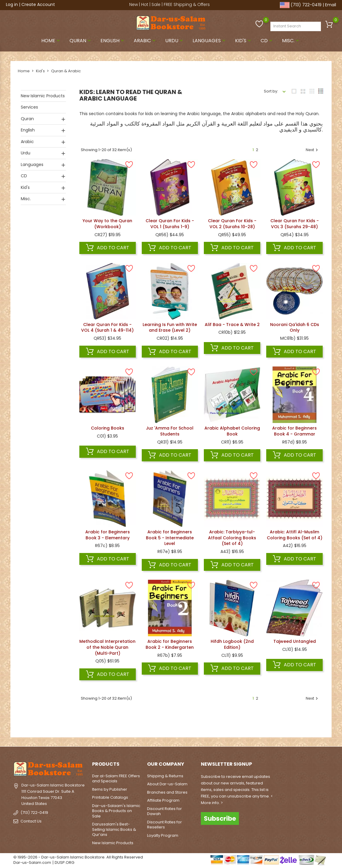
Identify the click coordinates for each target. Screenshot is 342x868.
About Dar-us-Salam (167, 784)
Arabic (145, 41)
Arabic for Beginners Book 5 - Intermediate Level (170, 538)
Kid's (244, 41)
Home (51, 41)
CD (267, 41)
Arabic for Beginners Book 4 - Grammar (294, 431)
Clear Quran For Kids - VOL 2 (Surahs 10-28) (232, 224)
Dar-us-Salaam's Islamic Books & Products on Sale (116, 811)
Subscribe (220, 818)
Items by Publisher (110, 789)
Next (313, 150)
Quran (81, 41)
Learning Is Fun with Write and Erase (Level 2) (170, 328)
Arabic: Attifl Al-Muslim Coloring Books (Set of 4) (295, 535)
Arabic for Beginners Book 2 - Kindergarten (170, 644)
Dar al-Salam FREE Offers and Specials (116, 779)
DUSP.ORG (64, 862)
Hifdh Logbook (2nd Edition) (232, 644)
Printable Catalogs (110, 797)
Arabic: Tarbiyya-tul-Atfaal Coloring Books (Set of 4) (232, 538)
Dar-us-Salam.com (32, 862)
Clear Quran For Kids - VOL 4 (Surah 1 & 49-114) (107, 328)
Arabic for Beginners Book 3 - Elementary (108, 535)
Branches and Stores (167, 792)
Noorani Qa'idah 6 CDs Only (295, 328)
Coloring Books (108, 428)
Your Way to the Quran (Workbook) (107, 224)
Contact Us (31, 821)
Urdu (175, 41)
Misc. (291, 41)
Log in (12, 4)
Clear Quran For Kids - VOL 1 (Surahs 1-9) (170, 224)
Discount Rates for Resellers (164, 825)
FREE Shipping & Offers (187, 4)
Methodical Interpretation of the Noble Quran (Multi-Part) (107, 647)
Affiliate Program (163, 800)
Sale (156, 4)
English (113, 41)
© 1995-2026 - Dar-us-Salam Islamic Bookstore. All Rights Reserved (78, 857)
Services (29, 107)
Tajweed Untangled (295, 641)
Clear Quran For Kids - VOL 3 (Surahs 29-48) (295, 224)
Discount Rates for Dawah (164, 811)
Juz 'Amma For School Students (170, 431)
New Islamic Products (43, 96)
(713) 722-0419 (306, 5)
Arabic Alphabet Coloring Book (232, 431)
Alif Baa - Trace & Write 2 (232, 325)
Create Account (38, 4)
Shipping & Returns (165, 776)
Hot (145, 4)
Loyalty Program (163, 835)
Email (331, 5)
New (134, 4)
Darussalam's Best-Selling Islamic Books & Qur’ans (114, 829)
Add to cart (108, 248)
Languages (210, 41)
